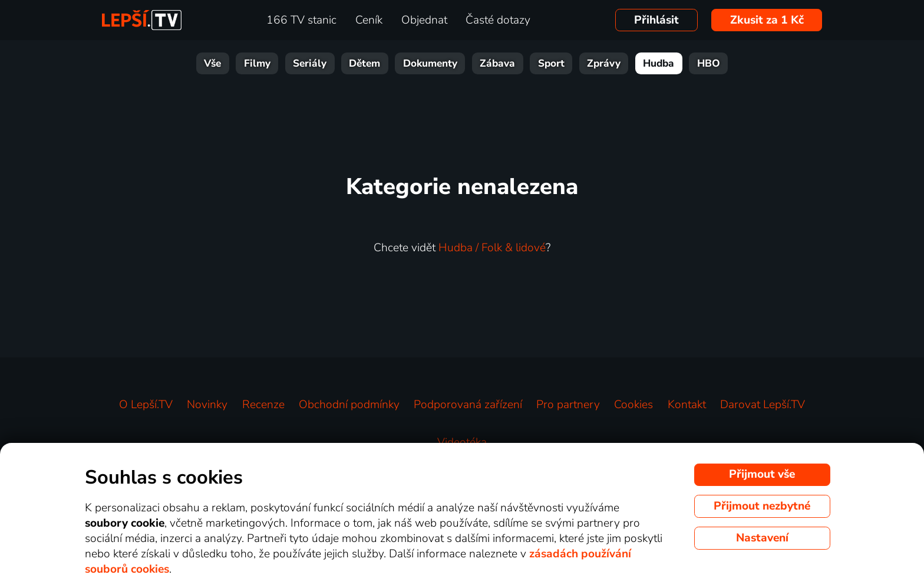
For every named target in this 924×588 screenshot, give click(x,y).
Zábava (497, 63)
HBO (709, 63)
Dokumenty (430, 63)
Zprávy (604, 63)
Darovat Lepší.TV (763, 405)
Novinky (207, 405)
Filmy (257, 63)
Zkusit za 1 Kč (767, 20)
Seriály (310, 63)
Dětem (364, 63)
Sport (551, 63)
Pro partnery (568, 405)
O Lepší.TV (146, 405)
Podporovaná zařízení (468, 405)
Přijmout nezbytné (762, 506)
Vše (212, 63)
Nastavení (762, 538)
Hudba (659, 63)
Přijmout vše (762, 474)
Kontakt (687, 405)
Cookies (633, 405)
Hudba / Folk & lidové (492, 248)
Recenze (263, 405)
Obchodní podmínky (349, 405)
